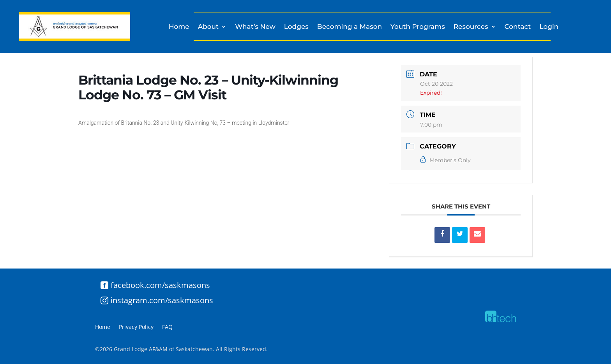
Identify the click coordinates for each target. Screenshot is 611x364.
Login (549, 27)
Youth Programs (418, 27)
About (208, 27)
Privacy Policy (136, 327)
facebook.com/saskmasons (160, 285)
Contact (518, 27)
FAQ (167, 327)
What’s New (255, 27)
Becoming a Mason (350, 27)
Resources (471, 27)
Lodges (296, 27)
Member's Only (445, 160)
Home (179, 27)
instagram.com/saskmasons (162, 300)
